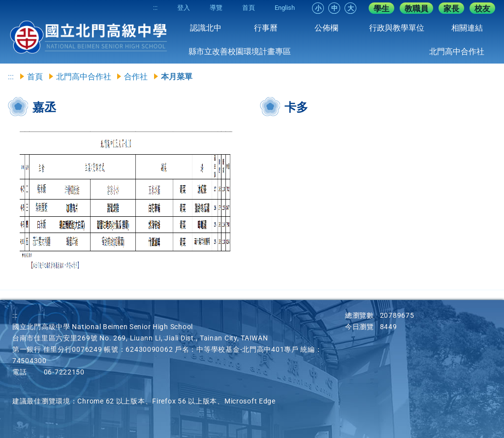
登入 (184, 8)
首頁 (249, 8)
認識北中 (206, 28)
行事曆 (266, 28)
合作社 (136, 77)
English (285, 8)
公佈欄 (326, 28)
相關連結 (467, 28)
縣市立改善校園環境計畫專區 (240, 51)
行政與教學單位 (397, 28)
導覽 (216, 8)
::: (155, 8)
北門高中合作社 (457, 51)
